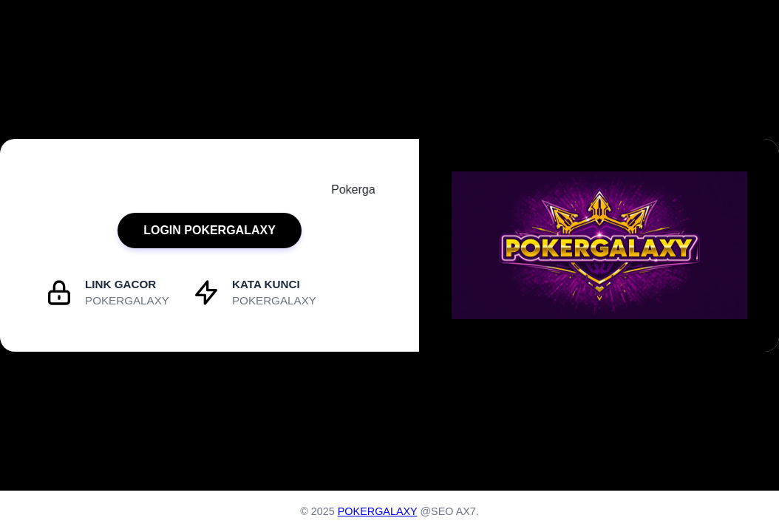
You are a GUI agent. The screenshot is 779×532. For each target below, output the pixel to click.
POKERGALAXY (378, 511)
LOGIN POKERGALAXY (210, 230)
